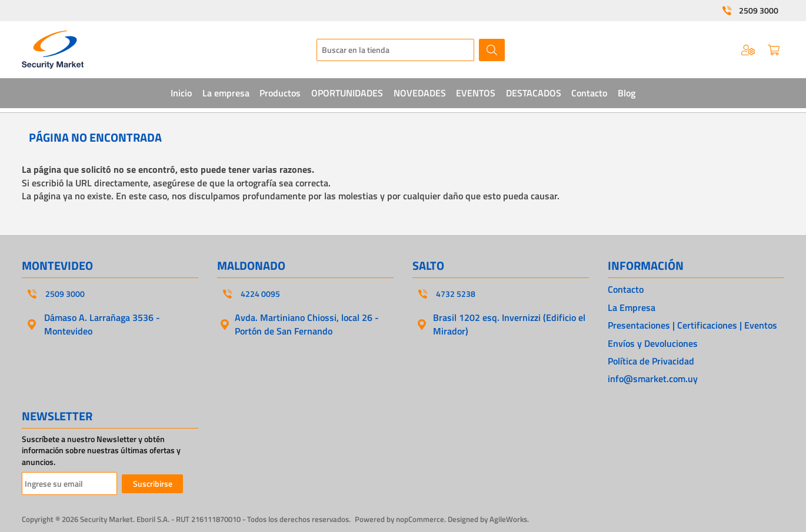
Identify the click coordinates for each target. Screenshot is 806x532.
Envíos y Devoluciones (653, 343)
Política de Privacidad (651, 361)
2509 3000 (759, 11)
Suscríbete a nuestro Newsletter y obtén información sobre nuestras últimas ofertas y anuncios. (101, 451)
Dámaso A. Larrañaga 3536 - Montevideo (102, 324)
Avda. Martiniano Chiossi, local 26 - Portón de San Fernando (307, 324)
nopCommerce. (421, 519)
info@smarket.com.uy (653, 379)
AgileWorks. (509, 519)
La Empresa (632, 307)
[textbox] (395, 50)
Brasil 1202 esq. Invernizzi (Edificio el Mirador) (509, 324)
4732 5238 (456, 294)
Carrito (774, 50)
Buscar (492, 50)
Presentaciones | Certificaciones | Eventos (692, 325)
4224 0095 (260, 294)
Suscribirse (153, 484)
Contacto (626, 289)
